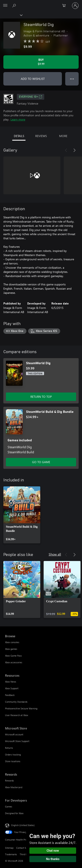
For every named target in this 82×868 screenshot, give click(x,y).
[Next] (74, 150)
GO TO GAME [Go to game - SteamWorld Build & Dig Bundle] (41, 462)
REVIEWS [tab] (41, 136)
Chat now (53, 851)
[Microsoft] (41, 3)
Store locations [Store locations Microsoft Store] (13, 761)
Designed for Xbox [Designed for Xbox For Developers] (14, 813)
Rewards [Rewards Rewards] (9, 781)
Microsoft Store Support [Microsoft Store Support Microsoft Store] (17, 741)
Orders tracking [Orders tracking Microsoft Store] (13, 755)
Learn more (18, 119)
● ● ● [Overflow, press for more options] (72, 79)
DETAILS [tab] (19, 136)
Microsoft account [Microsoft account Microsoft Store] (14, 734)
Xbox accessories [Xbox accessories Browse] (14, 662)
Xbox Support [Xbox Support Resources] (12, 688)
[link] (22, 515)
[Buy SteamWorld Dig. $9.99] (41, 62)
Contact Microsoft (25, 848)
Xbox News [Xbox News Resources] (11, 682)
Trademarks (11, 854)
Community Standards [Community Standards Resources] (16, 702)
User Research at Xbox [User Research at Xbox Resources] (17, 715)
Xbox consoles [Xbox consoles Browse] (12, 642)
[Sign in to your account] (75, 6)
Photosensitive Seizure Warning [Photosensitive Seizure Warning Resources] (21, 708)
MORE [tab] (63, 136)
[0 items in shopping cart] (65, 6)
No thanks (53, 859)
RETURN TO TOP (41, 397)
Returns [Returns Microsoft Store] (9, 748)
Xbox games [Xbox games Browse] (11, 649)
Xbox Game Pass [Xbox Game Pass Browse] (13, 656)
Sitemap (9, 848)
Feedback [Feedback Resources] (10, 695)
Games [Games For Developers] (9, 806)
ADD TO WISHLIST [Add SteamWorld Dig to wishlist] (33, 79)
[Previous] (66, 150)
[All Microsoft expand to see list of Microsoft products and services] (5, 6)
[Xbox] (11, 15)
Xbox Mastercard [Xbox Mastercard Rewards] (14, 787)
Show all (55, 554)
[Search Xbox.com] (15, 5)
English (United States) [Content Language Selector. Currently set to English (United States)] (23, 825)
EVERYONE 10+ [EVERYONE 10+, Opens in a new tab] (31, 97)
